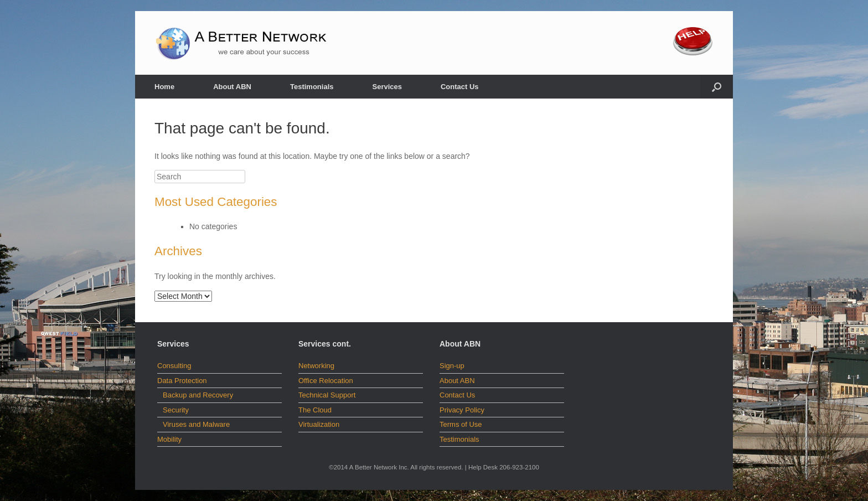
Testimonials (312, 87)
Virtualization (319, 424)
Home (164, 87)
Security (176, 410)
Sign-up (452, 366)
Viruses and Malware (196, 424)
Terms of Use (461, 424)
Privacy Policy (462, 410)
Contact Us (460, 87)
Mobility (169, 439)
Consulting (174, 366)
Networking (316, 366)
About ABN (232, 87)
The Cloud (315, 410)
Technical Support (327, 395)
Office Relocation (326, 381)
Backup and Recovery (198, 395)
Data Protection (182, 381)
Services (387, 87)
